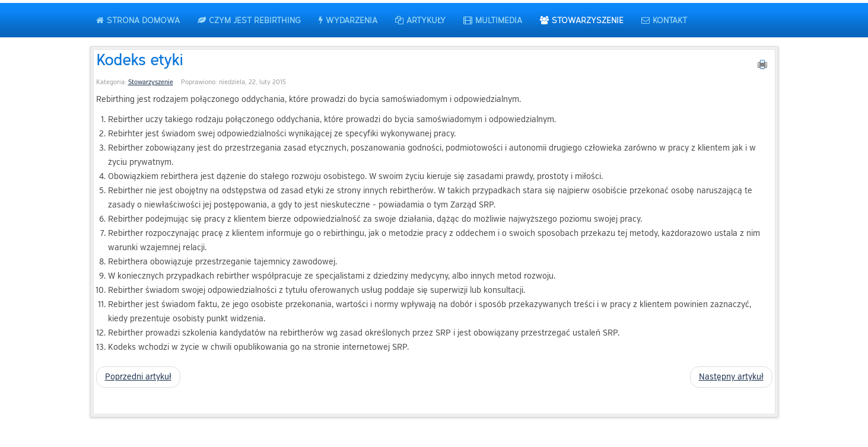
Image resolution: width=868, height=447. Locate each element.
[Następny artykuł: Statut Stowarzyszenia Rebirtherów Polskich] (731, 377)
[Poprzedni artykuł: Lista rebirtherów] (138, 377)
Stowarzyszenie (151, 82)
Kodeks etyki (139, 59)
